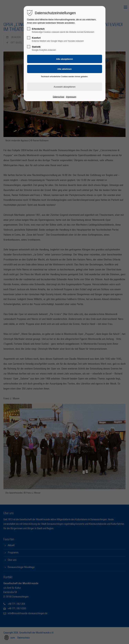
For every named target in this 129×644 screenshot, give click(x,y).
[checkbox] (29, 29)
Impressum (71, 97)
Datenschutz (59, 97)
